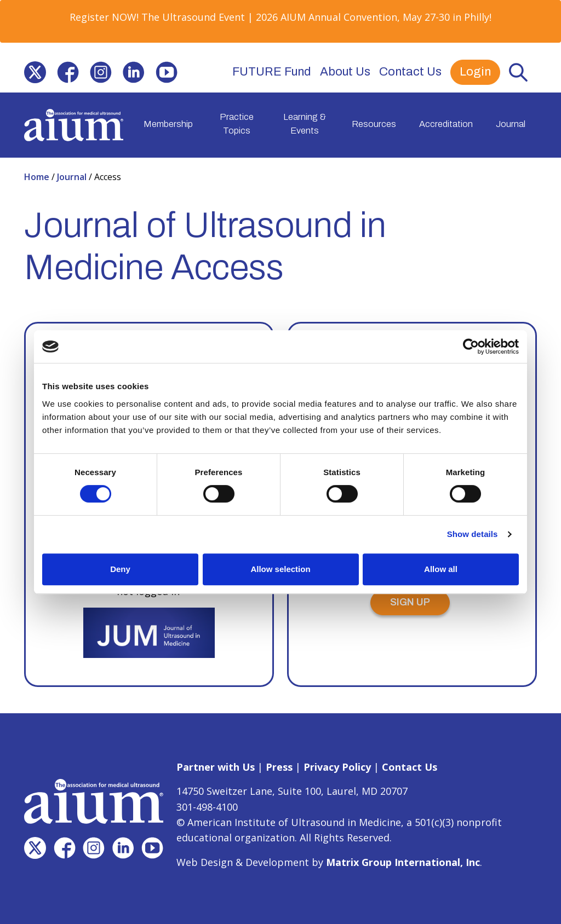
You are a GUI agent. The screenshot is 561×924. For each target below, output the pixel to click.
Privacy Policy (337, 766)
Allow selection (280, 569)
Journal (511, 123)
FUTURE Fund (272, 72)
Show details (473, 534)
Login (475, 72)
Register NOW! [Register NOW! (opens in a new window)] (104, 17)
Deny (120, 569)
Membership (168, 123)
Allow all (441, 569)
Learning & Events (305, 124)
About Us (345, 72)
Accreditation (446, 123)
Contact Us (410, 72)
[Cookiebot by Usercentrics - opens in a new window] (471, 347)
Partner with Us (216, 766)
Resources (374, 123)
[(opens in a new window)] (35, 72)
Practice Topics (237, 124)
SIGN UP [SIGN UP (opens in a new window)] (410, 602)
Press (279, 766)
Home (38, 176)
